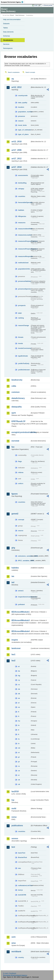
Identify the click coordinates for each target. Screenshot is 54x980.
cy (19, 680)
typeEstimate (23, 356)
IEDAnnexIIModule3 (21, 620)
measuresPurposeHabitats (24, 241)
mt (19, 748)
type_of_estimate (24, 130)
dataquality (17, 407)
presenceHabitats (24, 281)
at (19, 666)
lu (19, 739)
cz (19, 685)
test (13, 847)
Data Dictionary (20, 15)
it (19, 730)
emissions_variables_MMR (24, 556)
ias (13, 576)
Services (6, 44)
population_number (24, 112)
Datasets (6, 24)
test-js (20, 890)
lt (19, 734)
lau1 (13, 654)
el (19, 703)
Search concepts (30, 72)
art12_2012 (17, 87)
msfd (14, 808)
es (19, 707)
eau (19, 868)
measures (22, 223)
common (16, 392)
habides (15, 568)
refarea (21, 472)
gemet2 (15, 514)
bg (19, 676)
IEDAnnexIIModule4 (21, 631)
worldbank (16, 952)
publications (17, 826)
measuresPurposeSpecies (24, 249)
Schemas (7, 36)
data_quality (23, 103)
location (21, 107)
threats (21, 337)
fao (13, 447)
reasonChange (24, 325)
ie (19, 725)
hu (19, 721)
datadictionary (18, 398)
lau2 (13, 661)
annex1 (21, 591)
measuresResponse (24, 256)
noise (14, 817)
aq (13, 79)
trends (21, 343)
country (21, 957)
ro (19, 766)
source (21, 531)
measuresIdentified (24, 229)
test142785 (22, 895)
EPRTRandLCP (18, 421)
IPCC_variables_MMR (24, 561)
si (19, 775)
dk (19, 694)
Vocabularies (8, 40)
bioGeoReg (22, 183)
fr (19, 716)
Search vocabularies (14, 72)
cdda (14, 386)
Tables (6, 28)
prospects (22, 305)
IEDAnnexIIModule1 (21, 612)
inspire (15, 640)
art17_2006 (17, 150)
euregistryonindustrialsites (21, 432)
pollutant (21, 604)
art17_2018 (17, 167)
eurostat (15, 441)
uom (14, 937)
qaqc (20, 313)
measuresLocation (24, 235)
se (19, 771)
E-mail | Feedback (10, 973)
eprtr (14, 413)
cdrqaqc (21, 189)
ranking (21, 318)
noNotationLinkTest (24, 885)
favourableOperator (24, 202)
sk (19, 780)
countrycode (23, 95)
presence (22, 116)
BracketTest (23, 857)
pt (19, 762)
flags (20, 461)
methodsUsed (23, 263)
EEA (13, 2)
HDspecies (22, 216)
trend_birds (22, 125)
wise (14, 943)
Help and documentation (12, 19)
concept (21, 520)
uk (19, 784)
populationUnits (24, 269)
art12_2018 (17, 142)
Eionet (12, 15)
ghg (13, 548)
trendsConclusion (24, 348)
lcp (13, 800)
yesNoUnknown (24, 370)
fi (19, 712)
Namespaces (8, 48)
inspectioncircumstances (24, 597)
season (21, 121)
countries (22, 196)
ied (13, 582)
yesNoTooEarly (24, 363)
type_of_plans (23, 134)
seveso (15, 838)
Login (36, 5)
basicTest (22, 853)
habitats (21, 210)
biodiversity (17, 380)
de (19, 689)
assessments (23, 175)
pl (19, 757)
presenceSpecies (24, 289)
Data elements (8, 32)
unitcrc (21, 483)
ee (19, 698)
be (19, 671)
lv (19, 744)
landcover (16, 648)
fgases (15, 494)
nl (19, 753)
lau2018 (15, 791)
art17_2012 (17, 159)
